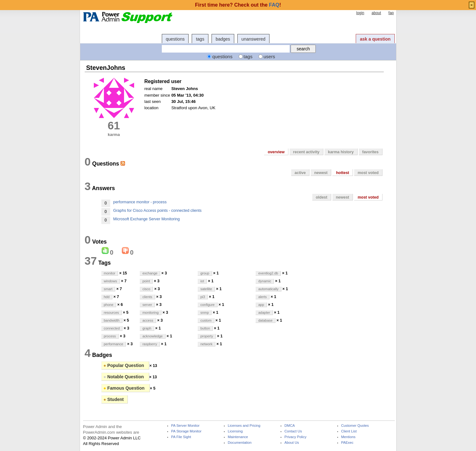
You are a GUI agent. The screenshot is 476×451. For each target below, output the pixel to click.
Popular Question (125, 365)
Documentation (240, 443)
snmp (204, 313)
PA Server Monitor (185, 426)
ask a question (375, 39)
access (148, 320)
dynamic (265, 281)
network (206, 344)
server (147, 305)
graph (147, 328)
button (205, 328)
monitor (110, 273)
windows (110, 281)
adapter (264, 313)
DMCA (290, 426)
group (205, 273)
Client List (349, 431)
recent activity (306, 152)
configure (207, 305)
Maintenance (238, 437)
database (265, 320)
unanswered (253, 39)
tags (200, 39)
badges (223, 39)
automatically (268, 289)
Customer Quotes (355, 426)
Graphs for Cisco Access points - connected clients (158, 211)
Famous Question (125, 388)
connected (112, 328)
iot (202, 281)
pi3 (203, 297)
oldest (322, 197)
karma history (341, 152)
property (207, 336)
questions (175, 39)
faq (391, 13)
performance (114, 344)
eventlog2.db (268, 273)
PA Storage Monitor (186, 431)
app (261, 305)
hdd (107, 297)
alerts (262, 297)
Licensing (235, 431)
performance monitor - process (140, 202)
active (300, 173)
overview (276, 152)
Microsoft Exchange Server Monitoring (147, 219)
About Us (292, 443)
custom (206, 320)
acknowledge (152, 336)
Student (114, 399)
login (360, 13)
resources (111, 313)
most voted (368, 173)
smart (108, 289)
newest (321, 173)
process (110, 336)
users (269, 56)
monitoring (150, 313)
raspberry (150, 344)
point (146, 281)
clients (147, 297)
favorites (371, 152)
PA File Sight (181, 437)
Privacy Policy (296, 437)
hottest (343, 173)
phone (109, 305)
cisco (146, 289)
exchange (150, 273)
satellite (206, 289)
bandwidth (112, 320)
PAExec (347, 443)
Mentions (348, 437)
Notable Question (124, 377)
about (376, 13)
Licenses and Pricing (244, 426)
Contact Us (293, 431)
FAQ (274, 5)
